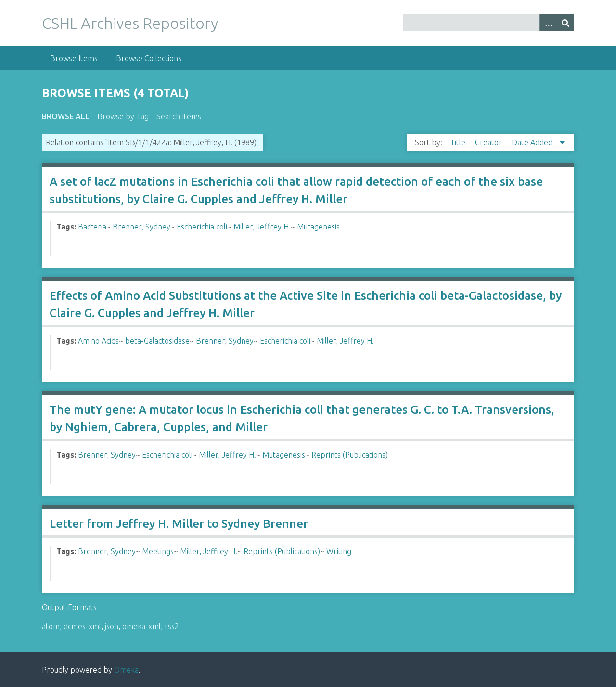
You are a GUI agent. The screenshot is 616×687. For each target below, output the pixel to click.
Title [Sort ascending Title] (459, 142)
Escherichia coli (202, 227)
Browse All (66, 116)
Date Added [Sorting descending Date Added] (533, 142)
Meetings (158, 551)
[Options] (548, 23)
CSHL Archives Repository (130, 23)
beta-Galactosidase (157, 341)
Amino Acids (98, 341)
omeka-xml (141, 626)
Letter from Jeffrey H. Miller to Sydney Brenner (179, 524)
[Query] (488, 23)
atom (51, 626)
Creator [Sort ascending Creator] (489, 142)
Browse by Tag (123, 116)
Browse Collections (149, 58)
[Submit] (565, 23)
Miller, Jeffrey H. (262, 227)
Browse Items (74, 58)
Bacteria (92, 227)
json (112, 626)
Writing (339, 551)
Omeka (126, 670)
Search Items (179, 116)
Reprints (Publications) (350, 455)
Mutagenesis (318, 227)
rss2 (172, 626)
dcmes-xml (82, 626)
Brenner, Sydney (141, 227)
